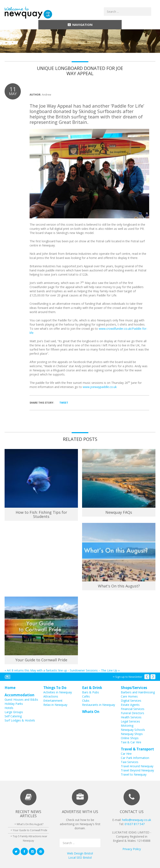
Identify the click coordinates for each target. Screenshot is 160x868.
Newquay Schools (133, 730)
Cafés (86, 696)
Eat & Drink (92, 688)
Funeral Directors (132, 713)
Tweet (64, 403)
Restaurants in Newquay (99, 705)
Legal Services (130, 721)
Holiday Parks (14, 704)
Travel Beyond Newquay (137, 770)
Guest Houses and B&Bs (21, 699)
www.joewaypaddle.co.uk (100, 387)
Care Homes (129, 696)
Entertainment (53, 701)
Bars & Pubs (91, 692)
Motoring (127, 726)
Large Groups (14, 712)
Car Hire (126, 754)
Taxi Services (130, 762)
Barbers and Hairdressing (138, 692)
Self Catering (13, 716)
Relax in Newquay (55, 705)
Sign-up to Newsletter (129, 677)
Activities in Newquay (58, 692)
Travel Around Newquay (137, 766)
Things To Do (55, 688)
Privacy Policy (132, 849)
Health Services (131, 717)
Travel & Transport (137, 749)
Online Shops (130, 738)
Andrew (46, 95)
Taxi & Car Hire (131, 742)
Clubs (86, 701)
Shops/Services (134, 688)
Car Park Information (135, 758)
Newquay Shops (132, 734)
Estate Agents (130, 705)
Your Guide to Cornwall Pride (41, 660)
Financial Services (133, 709)
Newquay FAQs (119, 512)
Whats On (91, 712)
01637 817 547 (135, 824)
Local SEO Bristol (80, 857)
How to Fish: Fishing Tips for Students (41, 514)
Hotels (9, 708)
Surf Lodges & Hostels (20, 720)
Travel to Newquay (134, 774)
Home (10, 688)
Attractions (51, 696)
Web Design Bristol (80, 853)
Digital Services (131, 701)
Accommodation (19, 695)
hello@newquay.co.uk (137, 820)
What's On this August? (119, 586)
